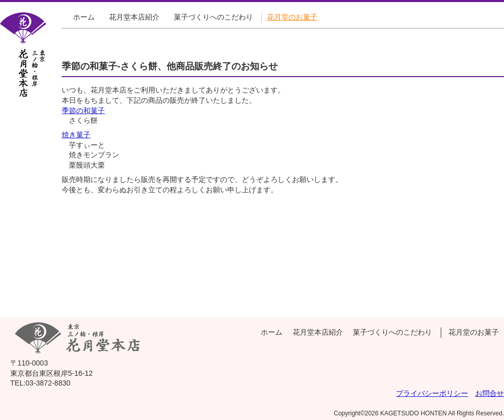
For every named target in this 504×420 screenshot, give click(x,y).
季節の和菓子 (83, 111)
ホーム (84, 17)
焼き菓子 (76, 135)
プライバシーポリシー (432, 393)
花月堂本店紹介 (134, 17)
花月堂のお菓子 (292, 17)
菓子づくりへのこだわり (213, 17)
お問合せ (490, 393)
